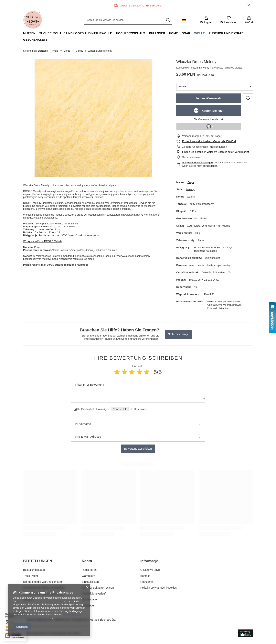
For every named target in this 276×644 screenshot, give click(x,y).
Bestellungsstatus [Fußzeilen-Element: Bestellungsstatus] (34, 570)
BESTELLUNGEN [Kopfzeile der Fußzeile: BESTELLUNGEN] (38, 561)
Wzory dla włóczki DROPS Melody (43, 241)
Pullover (157, 33)
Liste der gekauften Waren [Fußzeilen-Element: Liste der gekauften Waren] (98, 588)
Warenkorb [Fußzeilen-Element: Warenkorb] (89, 576)
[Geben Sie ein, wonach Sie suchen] (128, 20)
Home (173, 33)
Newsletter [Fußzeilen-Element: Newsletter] (88, 606)
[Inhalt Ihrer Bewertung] (138, 390)
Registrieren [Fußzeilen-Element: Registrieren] (89, 570)
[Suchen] (168, 20)
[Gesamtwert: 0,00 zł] (249, 20)
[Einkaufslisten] (229, 20)
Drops (67, 51)
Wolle (199, 33)
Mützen (29, 33)
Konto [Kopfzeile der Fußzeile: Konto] (87, 561)
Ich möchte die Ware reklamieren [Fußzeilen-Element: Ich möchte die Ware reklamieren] (43, 582)
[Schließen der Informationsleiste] (249, 5)
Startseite (43, 51)
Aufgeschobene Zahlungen (197, 162)
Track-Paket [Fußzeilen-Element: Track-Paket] (31, 576)
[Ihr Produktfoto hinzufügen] (137, 409)
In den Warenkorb (209, 98)
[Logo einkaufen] (33, 20)
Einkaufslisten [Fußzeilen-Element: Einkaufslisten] (90, 582)
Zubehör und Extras (226, 33)
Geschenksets (35, 40)
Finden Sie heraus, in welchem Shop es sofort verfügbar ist (216, 152)
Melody (79, 51)
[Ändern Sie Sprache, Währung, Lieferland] (186, 20)
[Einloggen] (206, 20)
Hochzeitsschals (131, 33)
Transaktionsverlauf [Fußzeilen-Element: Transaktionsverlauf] (94, 594)
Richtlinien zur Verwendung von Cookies (40, 601)
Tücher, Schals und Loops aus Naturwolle (76, 33)
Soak (186, 33)
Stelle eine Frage (178, 334)
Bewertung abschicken (138, 449)
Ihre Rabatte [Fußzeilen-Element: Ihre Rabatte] (89, 599)
